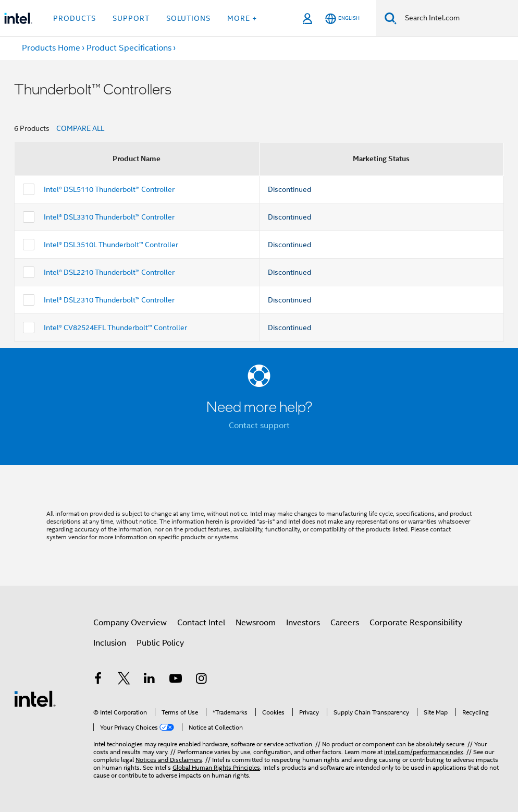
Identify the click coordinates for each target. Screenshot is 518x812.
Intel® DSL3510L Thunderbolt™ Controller (111, 245)
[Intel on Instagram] (201, 680)
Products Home (51, 48)
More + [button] (242, 18)
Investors (303, 623)
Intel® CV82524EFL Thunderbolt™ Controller (115, 328)
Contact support (259, 426)
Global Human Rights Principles (216, 767)
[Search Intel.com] (457, 18)
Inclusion (110, 643)
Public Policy (160, 643)
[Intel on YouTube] (176, 680)
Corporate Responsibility (416, 623)
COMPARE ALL (80, 128)
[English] (342, 19)
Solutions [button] (188, 18)
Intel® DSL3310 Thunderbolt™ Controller (109, 217)
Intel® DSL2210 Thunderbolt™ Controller (109, 272)
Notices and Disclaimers (169, 760)
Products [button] (75, 18)
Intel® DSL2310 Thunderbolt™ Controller (109, 300)
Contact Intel (201, 623)
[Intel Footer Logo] (35, 698)
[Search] (391, 18)
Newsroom (256, 623)
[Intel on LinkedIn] (150, 680)
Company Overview (130, 623)
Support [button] (131, 18)
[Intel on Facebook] (98, 680)
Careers (345, 623)
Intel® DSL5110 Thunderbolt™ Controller (109, 189)
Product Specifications (129, 48)
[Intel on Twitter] (124, 680)
